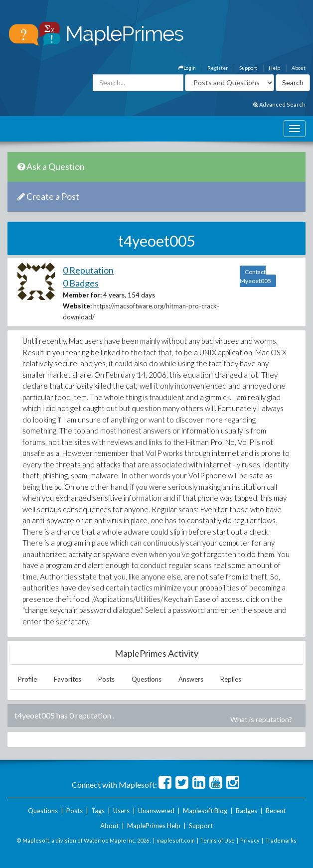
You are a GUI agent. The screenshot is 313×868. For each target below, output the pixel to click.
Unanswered (156, 811)
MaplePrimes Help (154, 826)
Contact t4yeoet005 (255, 276)
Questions (147, 679)
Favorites (68, 679)
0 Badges (81, 283)
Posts (106, 679)
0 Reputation (88, 270)
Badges (246, 811)
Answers (191, 679)
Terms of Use (218, 840)
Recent (276, 811)
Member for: (82, 295)
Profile (27, 679)
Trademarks (281, 840)
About (299, 68)
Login (187, 68)
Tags (98, 811)
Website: (77, 306)
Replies (231, 679)
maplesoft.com (176, 840)
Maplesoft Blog (205, 811)
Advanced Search (279, 104)
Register (218, 68)
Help (274, 68)
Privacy (250, 840)
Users (121, 811)
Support (248, 68)
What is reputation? (261, 719)
